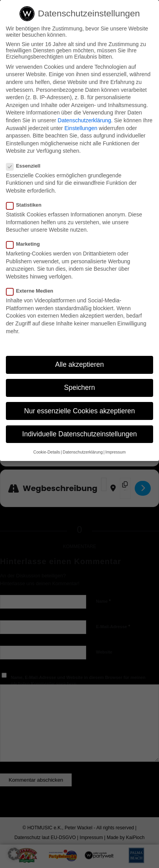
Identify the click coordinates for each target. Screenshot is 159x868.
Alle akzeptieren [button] (80, 364)
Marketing (26, 244)
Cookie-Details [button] (47, 452)
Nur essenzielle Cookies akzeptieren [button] (79, 411)
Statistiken (27, 205)
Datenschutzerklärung (84, 120)
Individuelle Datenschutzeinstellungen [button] (80, 434)
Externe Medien (33, 291)
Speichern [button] (80, 388)
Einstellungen (81, 128)
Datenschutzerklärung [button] (83, 452)
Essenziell (26, 166)
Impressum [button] (116, 452)
